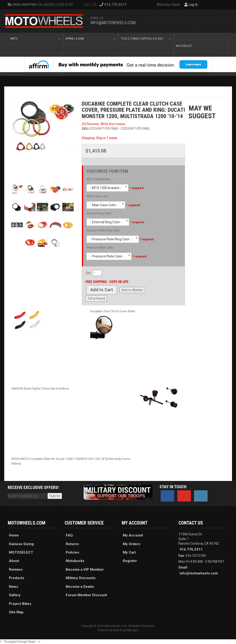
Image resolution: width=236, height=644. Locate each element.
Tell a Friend (96, 298)
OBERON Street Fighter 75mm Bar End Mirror (40, 389)
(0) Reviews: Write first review (104, 124)
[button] (35, 39)
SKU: (85, 129)
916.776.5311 (191, 549)
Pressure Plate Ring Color (103, 231)
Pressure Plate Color (100, 248)
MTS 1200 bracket (98, 179)
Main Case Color (97, 196)
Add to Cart (102, 290)
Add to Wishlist (132, 290)
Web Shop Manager (126, 630)
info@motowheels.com (113, 23)
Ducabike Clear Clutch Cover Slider (113, 311)
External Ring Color (99, 213)
